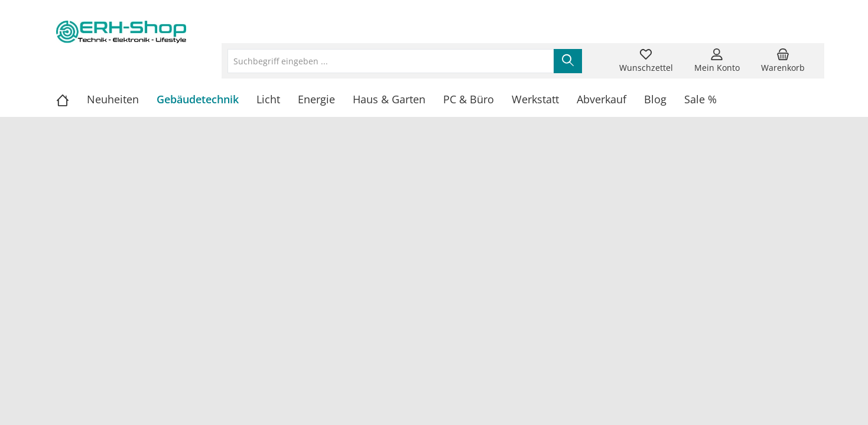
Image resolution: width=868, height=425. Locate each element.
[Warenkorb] (783, 61)
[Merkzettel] (646, 61)
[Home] (71, 99)
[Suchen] (568, 61)
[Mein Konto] (717, 61)
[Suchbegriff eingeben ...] (391, 61)
